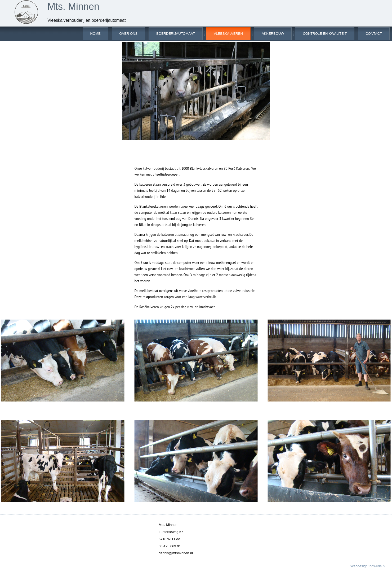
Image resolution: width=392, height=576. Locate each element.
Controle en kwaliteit (325, 34)
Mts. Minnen (73, 6)
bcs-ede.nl (377, 566)
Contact (374, 34)
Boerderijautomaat (175, 34)
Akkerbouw (273, 34)
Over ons (129, 34)
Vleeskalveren (228, 34)
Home (95, 34)
